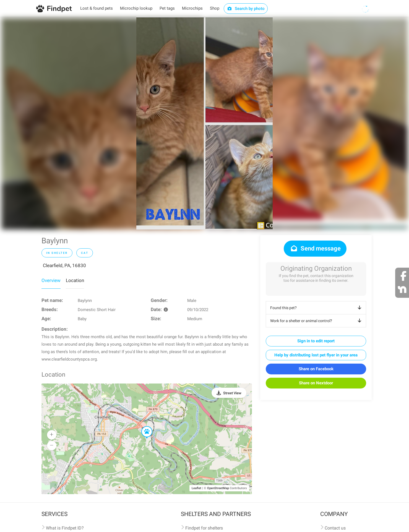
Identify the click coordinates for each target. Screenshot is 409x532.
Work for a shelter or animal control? (317, 321)
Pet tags (167, 8)
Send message (315, 248)
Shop (215, 8)
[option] (204, 123)
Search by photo (246, 9)
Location (75, 280)
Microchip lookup (136, 8)
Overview (51, 280)
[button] (143, 426)
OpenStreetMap (218, 488)
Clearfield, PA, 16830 (64, 265)
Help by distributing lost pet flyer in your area (316, 355)
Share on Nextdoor (316, 383)
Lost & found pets (97, 8)
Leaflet (196, 488)
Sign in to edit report (316, 341)
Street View (232, 393)
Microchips (192, 8)
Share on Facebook (316, 369)
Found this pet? (317, 308)
